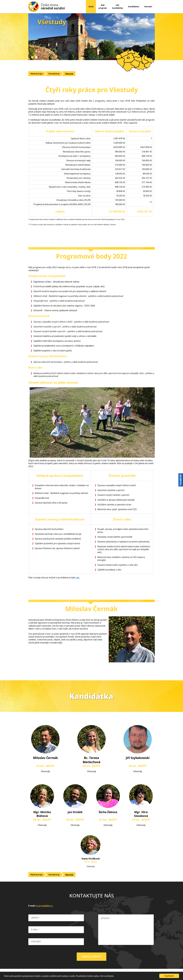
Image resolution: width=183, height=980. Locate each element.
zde (78, 578)
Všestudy (69, 74)
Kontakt (148, 7)
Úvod (91, 7)
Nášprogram (103, 7)
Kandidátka (134, 7)
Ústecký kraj (54, 74)
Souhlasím (169, 976)
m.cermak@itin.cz (44, 906)
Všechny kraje (36, 74)
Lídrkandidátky (118, 7)
